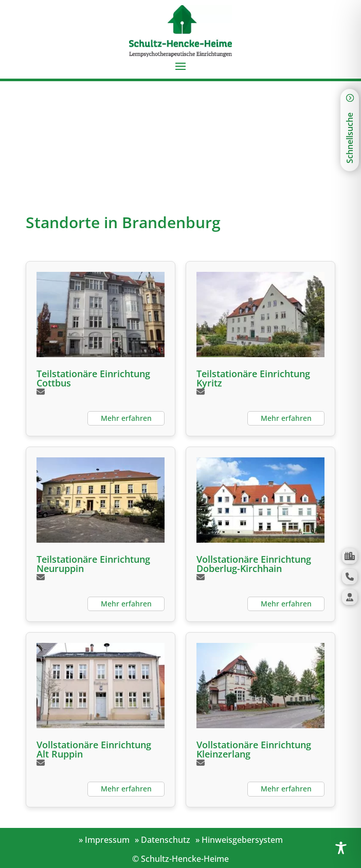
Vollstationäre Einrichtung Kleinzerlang (254, 749)
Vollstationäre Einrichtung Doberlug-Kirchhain (254, 564)
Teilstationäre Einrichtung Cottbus (93, 378)
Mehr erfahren (126, 418)
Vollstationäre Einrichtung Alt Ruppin (94, 749)
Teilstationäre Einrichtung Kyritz (253, 378)
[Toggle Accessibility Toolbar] (341, 848)
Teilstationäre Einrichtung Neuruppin (93, 564)
